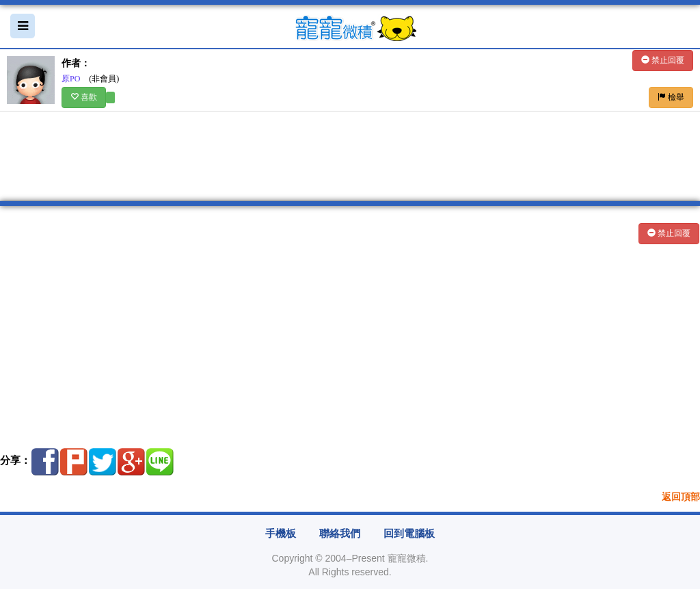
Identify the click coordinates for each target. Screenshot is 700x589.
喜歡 (84, 97)
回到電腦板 (409, 534)
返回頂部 (681, 497)
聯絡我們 (340, 534)
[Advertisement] (350, 345)
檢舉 (671, 97)
